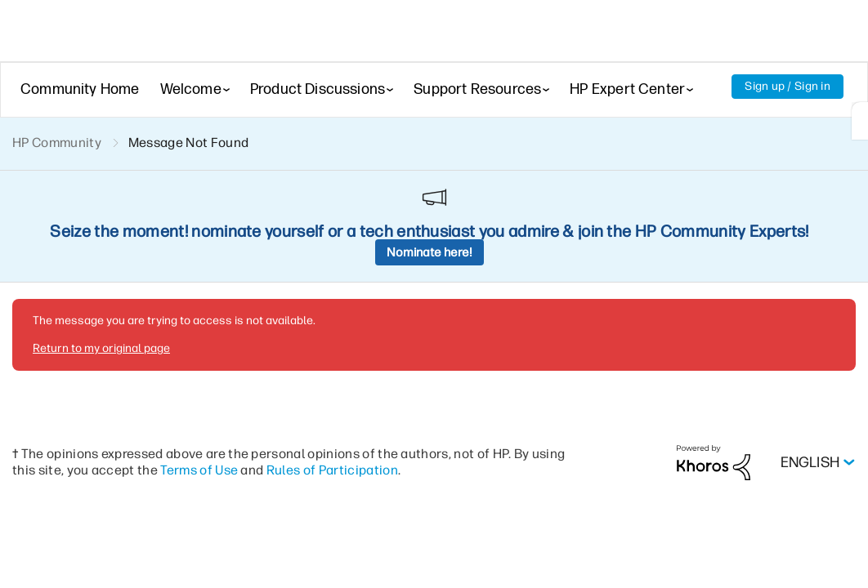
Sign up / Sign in (787, 87)
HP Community (58, 143)
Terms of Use (235, 356)
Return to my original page (100, 236)
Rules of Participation (371, 356)
